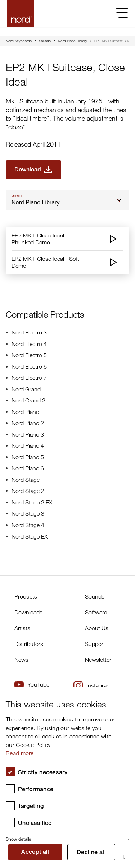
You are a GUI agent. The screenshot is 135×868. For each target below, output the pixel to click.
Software (96, 612)
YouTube (32, 685)
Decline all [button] (91, 852)
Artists (22, 628)
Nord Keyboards (19, 41)
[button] (62, 836)
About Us (97, 628)
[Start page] (21, 13)
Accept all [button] (35, 852)
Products (26, 596)
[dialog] (62, 778)
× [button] (115, 695)
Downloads (28, 612)
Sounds (45, 41)
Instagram (92, 685)
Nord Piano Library (73, 41)
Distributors (29, 644)
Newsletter (98, 660)
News (21, 660)
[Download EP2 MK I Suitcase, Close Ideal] (33, 170)
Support (95, 644)
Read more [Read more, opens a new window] (20, 753)
